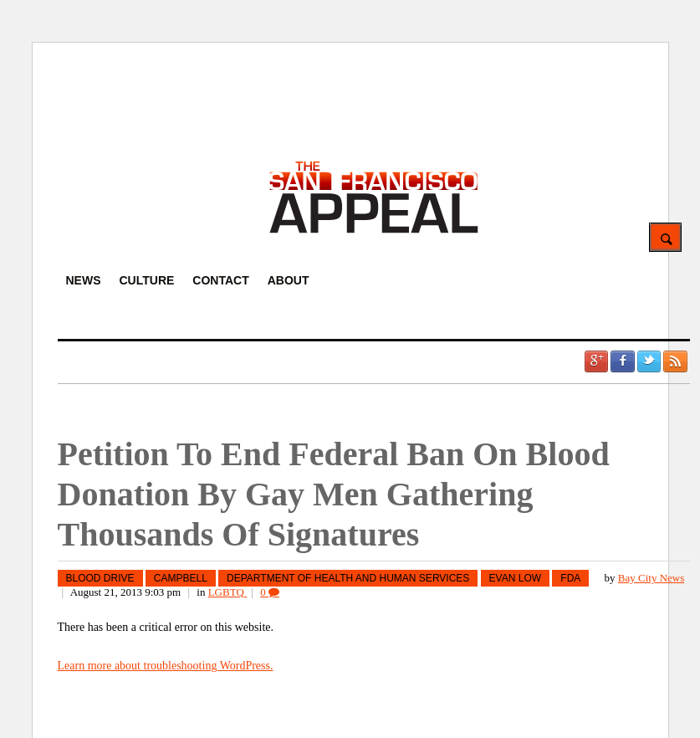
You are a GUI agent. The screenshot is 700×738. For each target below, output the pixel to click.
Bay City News (651, 578)
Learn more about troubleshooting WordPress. (166, 666)
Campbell (181, 578)
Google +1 (596, 361)
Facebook (622, 361)
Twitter (649, 361)
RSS (675, 361)
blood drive (100, 578)
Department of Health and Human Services (348, 578)
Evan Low (515, 578)
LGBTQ (228, 592)
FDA (570, 578)
